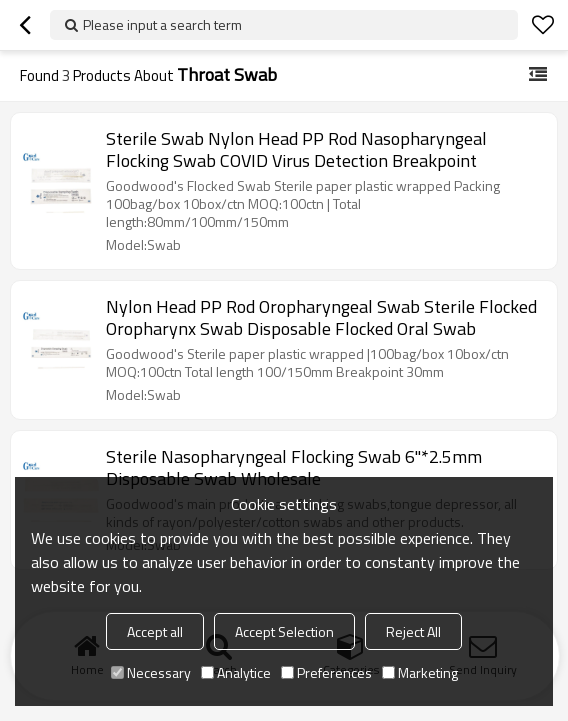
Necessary (151, 672)
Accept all (155, 631)
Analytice (236, 672)
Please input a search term (162, 24)
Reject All (413, 631)
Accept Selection (284, 631)
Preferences (326, 672)
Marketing (420, 672)
